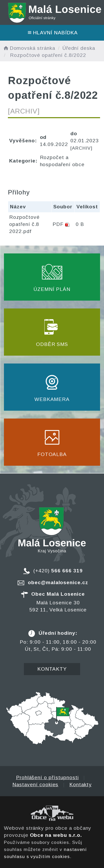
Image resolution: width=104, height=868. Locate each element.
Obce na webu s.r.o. (56, 835)
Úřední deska (79, 48)
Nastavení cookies (35, 785)
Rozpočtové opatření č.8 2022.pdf (24, 224)
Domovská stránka (29, 48)
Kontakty (52, 669)
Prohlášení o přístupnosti (47, 777)
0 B (80, 224)
